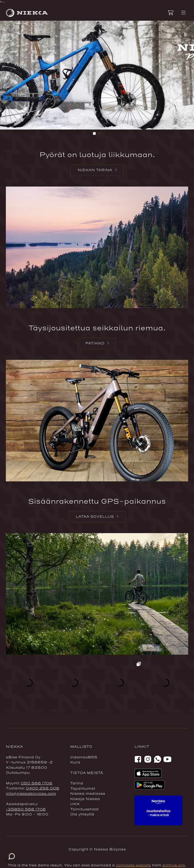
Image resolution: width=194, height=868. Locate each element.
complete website (133, 865)
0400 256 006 (43, 788)
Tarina (77, 783)
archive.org (174, 865)
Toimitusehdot (84, 809)
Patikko (95, 343)
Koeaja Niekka (85, 799)
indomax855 (84, 757)
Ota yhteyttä (82, 814)
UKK (75, 804)
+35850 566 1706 (26, 809)
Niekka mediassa (88, 794)
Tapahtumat (83, 789)
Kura (75, 762)
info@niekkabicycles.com (31, 794)
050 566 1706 (37, 783)
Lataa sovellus (95, 517)
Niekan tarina (95, 170)
